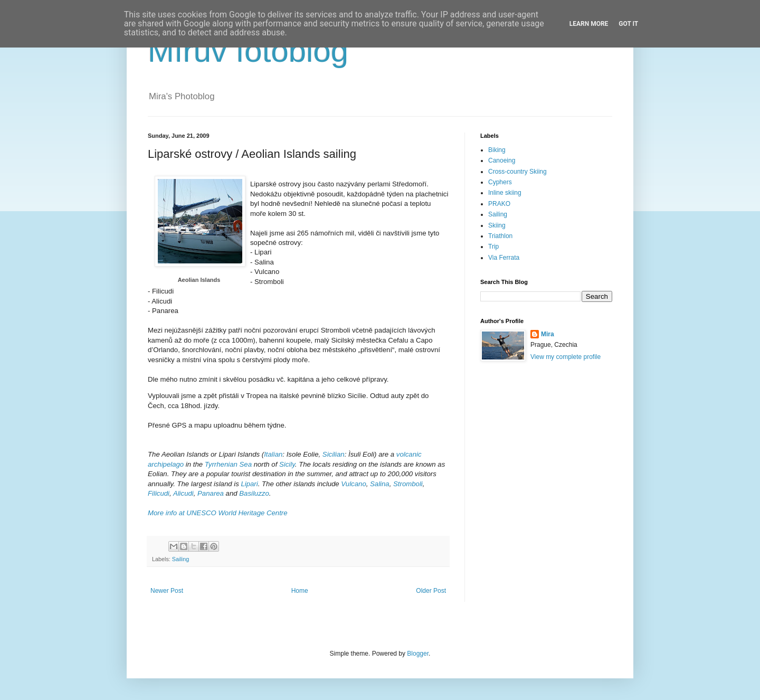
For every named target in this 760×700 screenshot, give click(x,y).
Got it (628, 24)
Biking (497, 150)
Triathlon (500, 236)
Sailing (180, 559)
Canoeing (502, 160)
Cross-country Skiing (517, 172)
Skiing (497, 225)
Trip (493, 247)
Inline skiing (505, 193)
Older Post (431, 591)
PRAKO (499, 204)
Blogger (418, 654)
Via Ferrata (504, 258)
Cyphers (500, 182)
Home (300, 591)
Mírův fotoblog (248, 51)
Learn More (589, 24)
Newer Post (167, 591)
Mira (548, 334)
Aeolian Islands (199, 280)
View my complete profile (566, 357)
